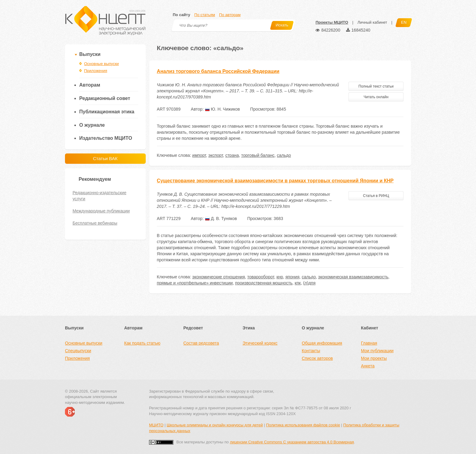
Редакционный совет (105, 98)
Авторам (90, 85)
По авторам (230, 15)
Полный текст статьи (376, 86)
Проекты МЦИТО (332, 22)
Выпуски (90, 54)
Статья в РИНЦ (376, 196)
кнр (280, 277)
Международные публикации (101, 211)
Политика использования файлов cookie (303, 425)
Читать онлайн (376, 97)
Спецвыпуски (78, 351)
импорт (199, 155)
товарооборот (261, 277)
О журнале (92, 125)
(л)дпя (309, 283)
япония (292, 277)
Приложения (96, 71)
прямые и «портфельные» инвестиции (195, 283)
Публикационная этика (107, 112)
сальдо (284, 155)
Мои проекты (374, 358)
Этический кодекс (260, 343)
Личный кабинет (372, 22)
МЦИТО (156, 425)
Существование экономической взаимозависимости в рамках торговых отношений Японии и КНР (275, 181)
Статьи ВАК (105, 158)
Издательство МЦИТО (106, 138)
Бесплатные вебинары (95, 223)
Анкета (368, 366)
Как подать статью (142, 343)
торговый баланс (258, 155)
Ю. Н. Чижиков (223, 109)
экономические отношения (218, 277)
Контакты (311, 351)
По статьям (205, 15)
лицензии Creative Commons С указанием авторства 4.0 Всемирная (292, 442)
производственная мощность (264, 283)
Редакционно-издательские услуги (99, 196)
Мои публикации (377, 351)
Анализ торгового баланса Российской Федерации (218, 71)
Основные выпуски (101, 64)
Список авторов (317, 358)
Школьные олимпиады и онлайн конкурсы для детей (215, 425)
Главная (369, 343)
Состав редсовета (201, 343)
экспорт (216, 155)
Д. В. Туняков (221, 218)
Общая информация (322, 343)
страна (232, 155)
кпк (298, 283)
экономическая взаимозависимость (353, 277)
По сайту (181, 15)
